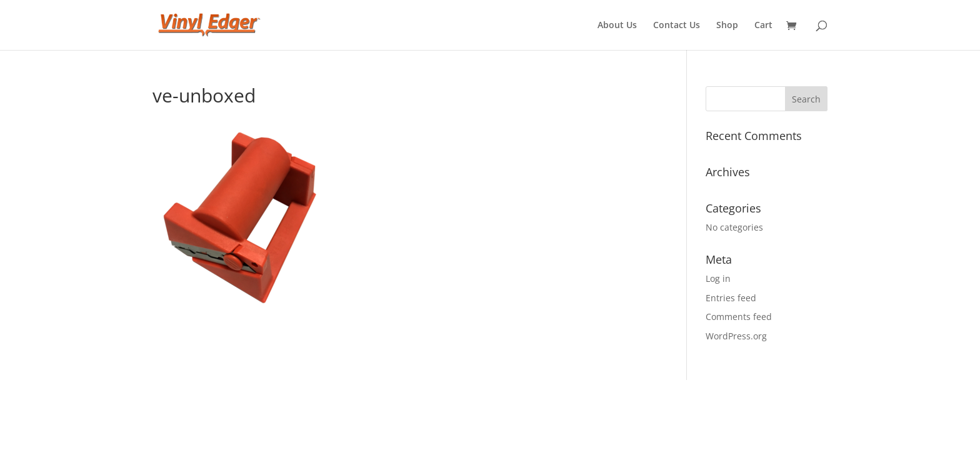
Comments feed (739, 317)
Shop (727, 26)
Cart (763, 26)
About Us (617, 26)
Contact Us (677, 26)
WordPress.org (736, 336)
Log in (718, 278)
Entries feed (731, 298)
